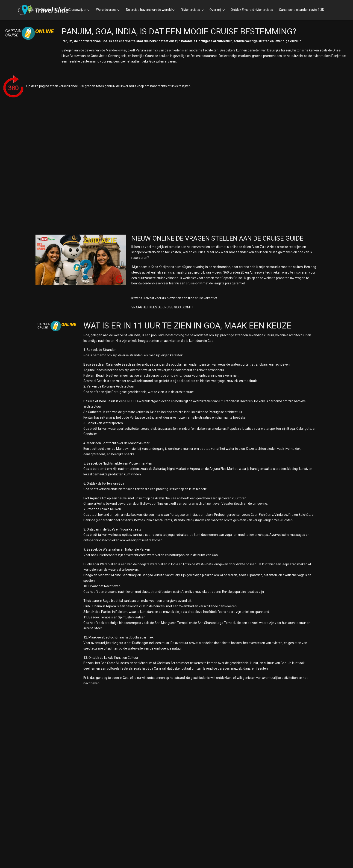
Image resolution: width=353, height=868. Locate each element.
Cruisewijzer (78, 10)
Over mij (215, 10)
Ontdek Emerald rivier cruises (252, 10)
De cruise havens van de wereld (149, 10)
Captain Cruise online (44, 10)
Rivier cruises (190, 10)
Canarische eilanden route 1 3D (302, 10)
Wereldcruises (106, 10)
